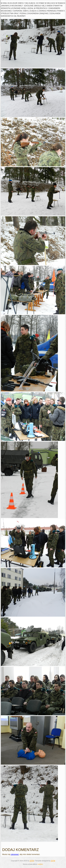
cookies (40, 864)
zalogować (15, 854)
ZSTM (32, 861)
